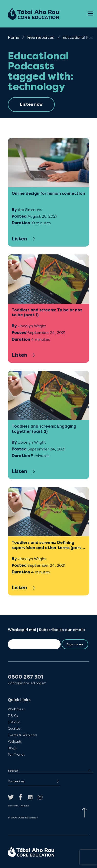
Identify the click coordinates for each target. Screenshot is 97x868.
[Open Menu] (90, 14)
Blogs (12, 748)
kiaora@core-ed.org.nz (27, 683)
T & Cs (13, 716)
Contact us (16, 781)
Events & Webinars (22, 735)
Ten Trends (16, 754)
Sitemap (13, 806)
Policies (25, 806)
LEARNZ (14, 722)
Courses (14, 728)
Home (14, 37)
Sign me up (75, 644)
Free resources (40, 37)
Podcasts (15, 741)
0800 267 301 (26, 677)
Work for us (17, 709)
